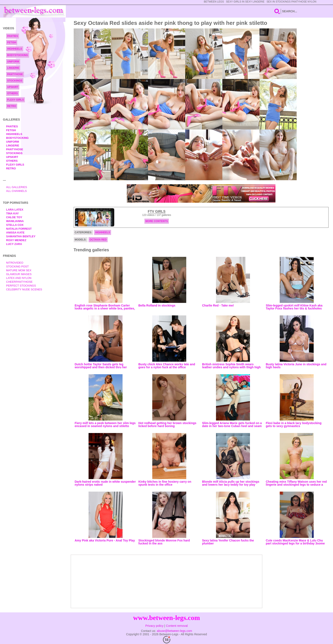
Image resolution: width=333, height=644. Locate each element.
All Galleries (17, 187)
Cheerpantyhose (19, 282)
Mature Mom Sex (19, 270)
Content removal (177, 626)
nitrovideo (15, 263)
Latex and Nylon (19, 278)
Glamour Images (19, 274)
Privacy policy (154, 626)
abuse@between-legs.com (174, 631)
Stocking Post (18, 266)
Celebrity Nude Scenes (24, 289)
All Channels (16, 191)
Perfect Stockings (21, 286)
